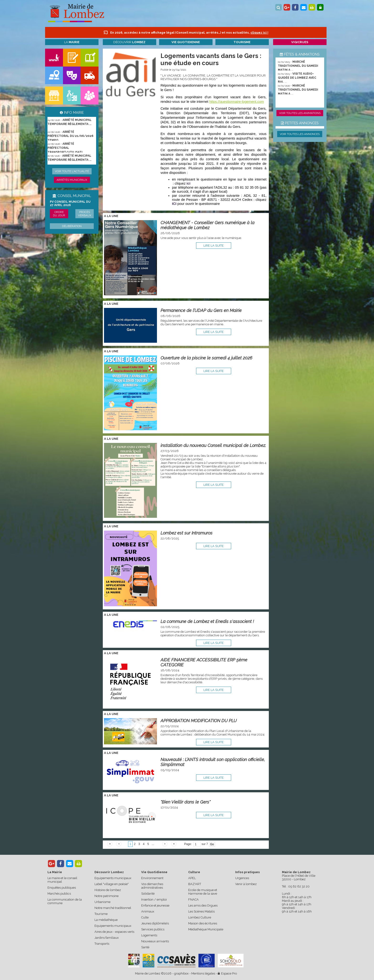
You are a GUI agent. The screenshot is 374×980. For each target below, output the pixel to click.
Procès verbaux (85, 214)
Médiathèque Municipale (206, 929)
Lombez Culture (200, 917)
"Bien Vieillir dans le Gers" (185, 802)
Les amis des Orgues (203, 905)
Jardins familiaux (107, 938)
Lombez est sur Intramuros (187, 533)
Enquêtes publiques (62, 888)
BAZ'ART (195, 884)
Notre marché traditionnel (113, 908)
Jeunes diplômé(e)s (155, 923)
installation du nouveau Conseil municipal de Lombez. (213, 445)
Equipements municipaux (113, 878)
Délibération (72, 226)
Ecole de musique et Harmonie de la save (203, 892)
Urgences (242, 878)
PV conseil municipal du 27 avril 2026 (70, 203)
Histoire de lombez (108, 890)
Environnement (152, 878)
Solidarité (148, 894)
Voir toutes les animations (300, 113)
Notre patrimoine (106, 896)
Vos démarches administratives (152, 886)
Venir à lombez (246, 884)
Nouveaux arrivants (155, 941)
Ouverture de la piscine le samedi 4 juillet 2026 (206, 358)
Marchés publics (59, 894)
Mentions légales (203, 973)
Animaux (148, 911)
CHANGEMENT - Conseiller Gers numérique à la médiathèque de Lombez (208, 225)
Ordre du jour (59, 214)
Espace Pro (227, 973)
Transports (102, 944)
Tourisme (101, 914)
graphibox (181, 973)
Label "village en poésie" (112, 884)
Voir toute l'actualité (72, 171)
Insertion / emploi (154, 900)
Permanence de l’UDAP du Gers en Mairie (201, 310)
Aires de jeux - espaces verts (114, 932)
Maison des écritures (203, 923)
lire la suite (214, 246)
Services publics (153, 929)
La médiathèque (106, 920)
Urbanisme (102, 902)
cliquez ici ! (259, 33)
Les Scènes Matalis (201, 911)
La (72, 42)
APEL (192, 878)
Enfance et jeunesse (155, 905)
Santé (145, 947)
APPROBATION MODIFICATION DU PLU (199, 721)
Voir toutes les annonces (300, 134)
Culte (145, 917)
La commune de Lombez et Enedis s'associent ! (207, 621)
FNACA (193, 900)
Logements (149, 935)
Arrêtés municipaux (72, 180)
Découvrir (129, 42)
